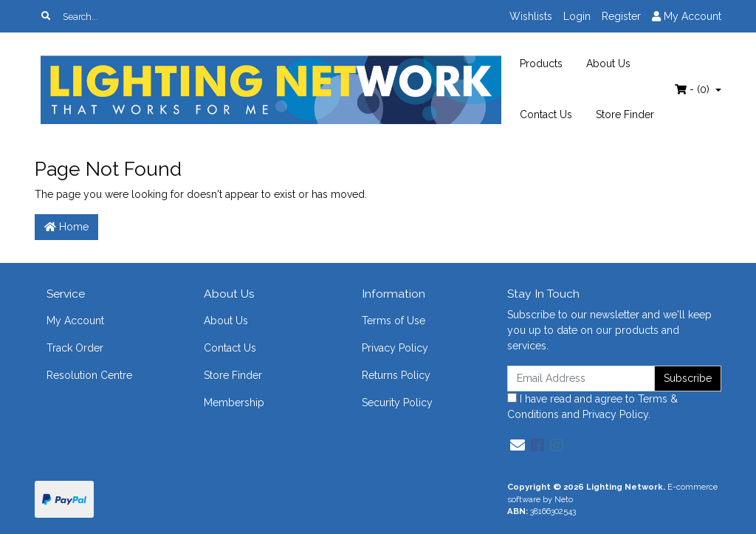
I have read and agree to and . (592, 407)
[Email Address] (581, 379)
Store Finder (625, 114)
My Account (75, 321)
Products (541, 64)
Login (577, 16)
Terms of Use (394, 321)
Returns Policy (396, 375)
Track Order (75, 348)
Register (621, 16)
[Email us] (518, 445)
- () (694, 89)
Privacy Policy (395, 348)
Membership (234, 403)
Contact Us (546, 114)
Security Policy (397, 403)
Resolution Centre (89, 375)
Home (66, 227)
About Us (608, 64)
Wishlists (531, 16)
